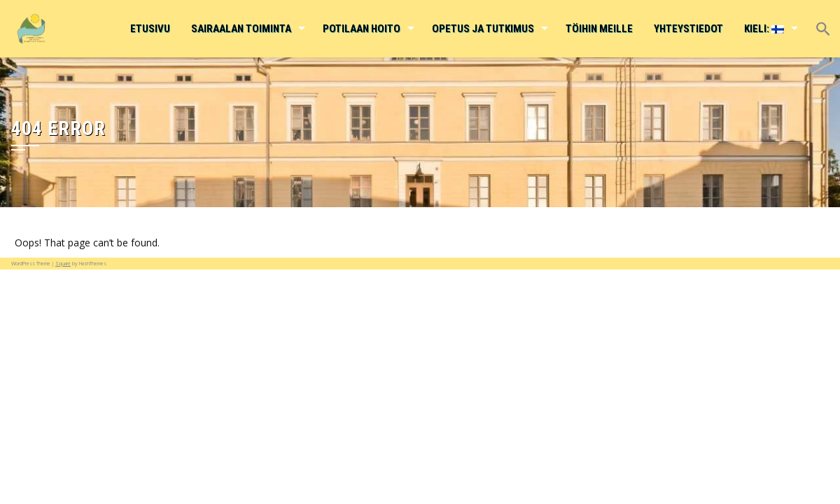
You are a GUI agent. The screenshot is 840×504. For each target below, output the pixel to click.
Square (63, 264)
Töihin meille (599, 29)
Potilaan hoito (362, 29)
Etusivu (150, 29)
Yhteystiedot (688, 29)
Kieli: (764, 29)
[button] (822, 19)
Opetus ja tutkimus (483, 29)
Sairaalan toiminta (241, 29)
